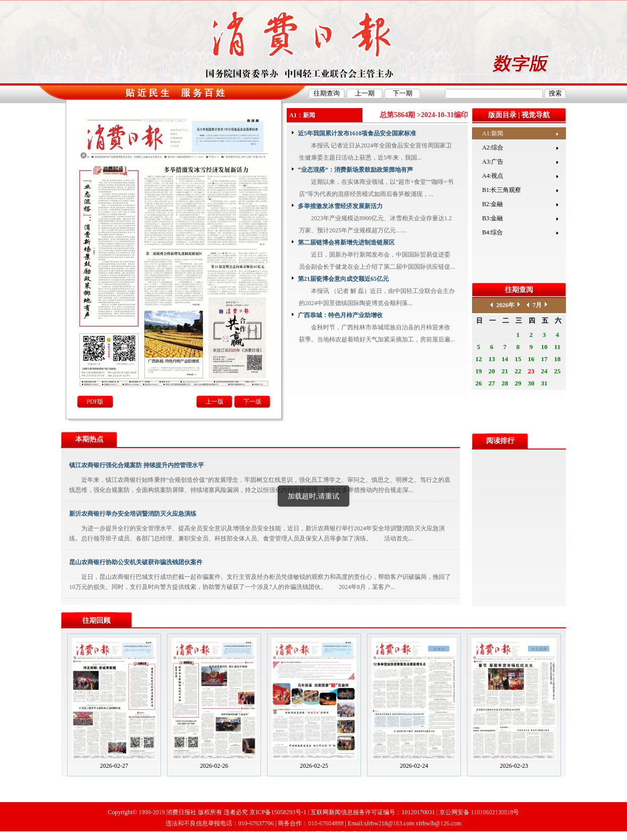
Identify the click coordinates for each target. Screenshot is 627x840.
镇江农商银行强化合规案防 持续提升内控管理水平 (137, 465)
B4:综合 (492, 232)
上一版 (215, 402)
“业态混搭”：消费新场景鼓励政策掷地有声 (355, 170)
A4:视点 (493, 176)
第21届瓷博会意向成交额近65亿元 (343, 279)
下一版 (252, 402)
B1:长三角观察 (502, 190)
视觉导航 (536, 115)
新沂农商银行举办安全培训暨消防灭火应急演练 (133, 514)
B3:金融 (492, 218)
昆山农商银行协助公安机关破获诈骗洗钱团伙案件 (136, 562)
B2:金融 (492, 204)
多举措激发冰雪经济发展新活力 (340, 206)
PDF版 (95, 402)
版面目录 (502, 115)
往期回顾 (96, 621)
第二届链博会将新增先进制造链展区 (346, 242)
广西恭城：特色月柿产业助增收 (340, 315)
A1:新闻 (493, 133)
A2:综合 (493, 147)
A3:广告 (493, 162)
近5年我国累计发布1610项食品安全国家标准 (357, 133)
